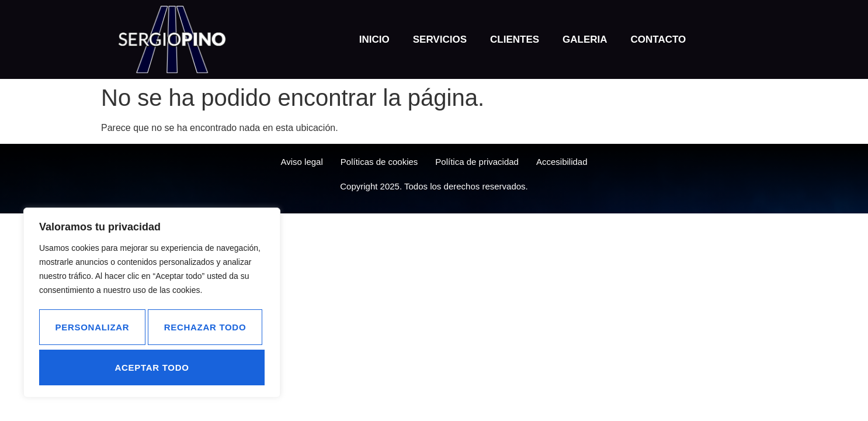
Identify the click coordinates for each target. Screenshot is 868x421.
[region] (152, 306)
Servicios (440, 39)
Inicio (374, 39)
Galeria (585, 39)
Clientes (515, 39)
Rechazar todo (96, 367)
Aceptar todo (212, 367)
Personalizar (150, 331)
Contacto (659, 39)
